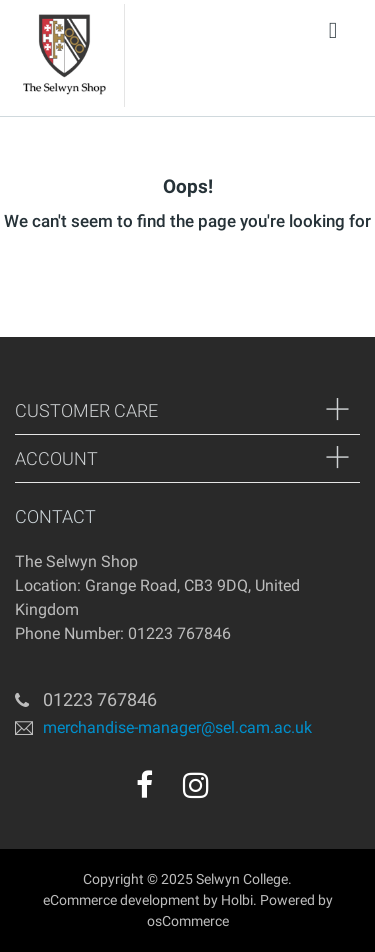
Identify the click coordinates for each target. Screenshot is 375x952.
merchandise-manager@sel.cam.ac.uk (177, 726)
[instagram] (196, 785)
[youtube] (239, 792)
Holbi (237, 900)
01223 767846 (100, 699)
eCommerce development (121, 900)
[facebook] (144, 785)
